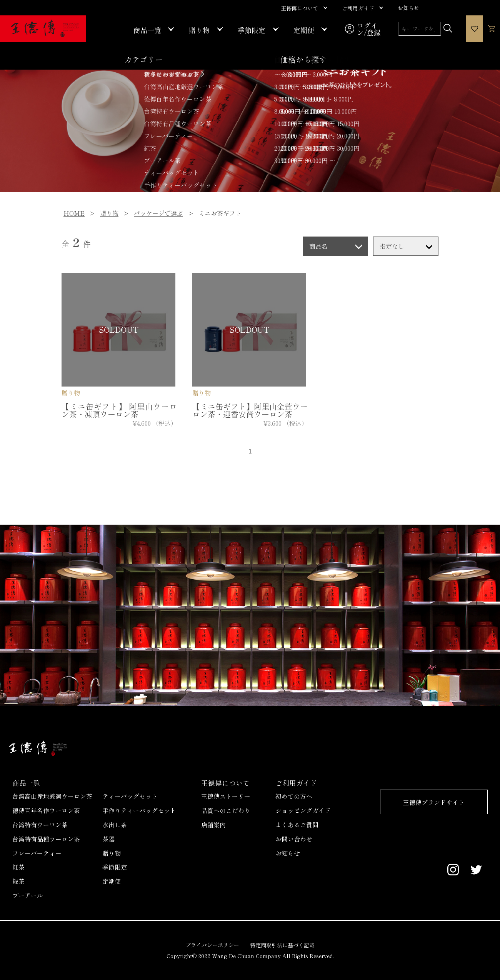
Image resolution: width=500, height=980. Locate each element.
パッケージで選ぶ (158, 213)
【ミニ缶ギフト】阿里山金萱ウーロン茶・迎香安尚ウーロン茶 (250, 410)
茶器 (108, 839)
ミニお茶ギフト (220, 213)
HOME (74, 213)
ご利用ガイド (296, 783)
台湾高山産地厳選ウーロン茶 (52, 796)
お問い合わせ (294, 839)
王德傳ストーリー (226, 796)
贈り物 (109, 213)
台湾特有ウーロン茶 (40, 825)
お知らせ (288, 853)
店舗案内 (213, 825)
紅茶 (18, 867)
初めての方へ (294, 796)
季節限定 (115, 867)
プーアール (28, 895)
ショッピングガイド (303, 810)
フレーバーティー (37, 853)
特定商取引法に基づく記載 (282, 945)
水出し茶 (115, 825)
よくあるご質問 (297, 825)
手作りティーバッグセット (139, 810)
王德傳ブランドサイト (434, 802)
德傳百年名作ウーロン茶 (46, 810)
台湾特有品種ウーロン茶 (46, 839)
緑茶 (18, 881)
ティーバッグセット (130, 796)
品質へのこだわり (226, 810)
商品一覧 (26, 783)
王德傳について (225, 783)
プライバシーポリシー (212, 945)
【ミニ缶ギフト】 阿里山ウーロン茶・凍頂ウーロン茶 (119, 410)
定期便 (112, 881)
